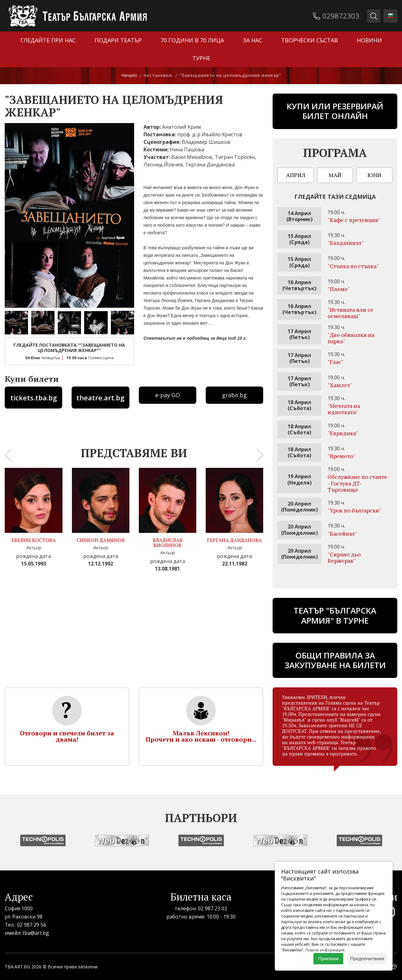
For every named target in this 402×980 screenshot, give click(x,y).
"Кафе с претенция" (354, 220)
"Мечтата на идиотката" (344, 409)
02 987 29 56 (32, 925)
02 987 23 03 (212, 908)
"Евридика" (343, 433)
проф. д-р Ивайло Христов (210, 134)
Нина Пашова (187, 149)
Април (296, 175)
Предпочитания (367, 958)
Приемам (328, 958)
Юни (374, 175)
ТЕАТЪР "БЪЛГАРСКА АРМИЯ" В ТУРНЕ (335, 615)
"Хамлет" (340, 385)
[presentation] (8, 455)
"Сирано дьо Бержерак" (344, 557)
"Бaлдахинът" (346, 243)
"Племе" (339, 289)
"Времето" (341, 456)
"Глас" (336, 362)
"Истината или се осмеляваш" (350, 313)
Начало (129, 75)
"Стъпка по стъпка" (353, 266)
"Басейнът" (342, 533)
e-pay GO (168, 395)
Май (335, 175)
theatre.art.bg (100, 398)
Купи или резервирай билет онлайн (335, 111)
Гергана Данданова (210, 165)
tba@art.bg (36, 933)
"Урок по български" (354, 510)
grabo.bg (234, 395)
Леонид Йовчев (163, 165)
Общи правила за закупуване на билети (335, 660)
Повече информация (325, 950)
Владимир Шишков (206, 142)
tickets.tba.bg (34, 398)
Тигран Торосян (235, 157)
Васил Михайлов (192, 157)
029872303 (342, 16)
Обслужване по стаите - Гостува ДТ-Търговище (357, 483)
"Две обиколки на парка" (351, 338)
